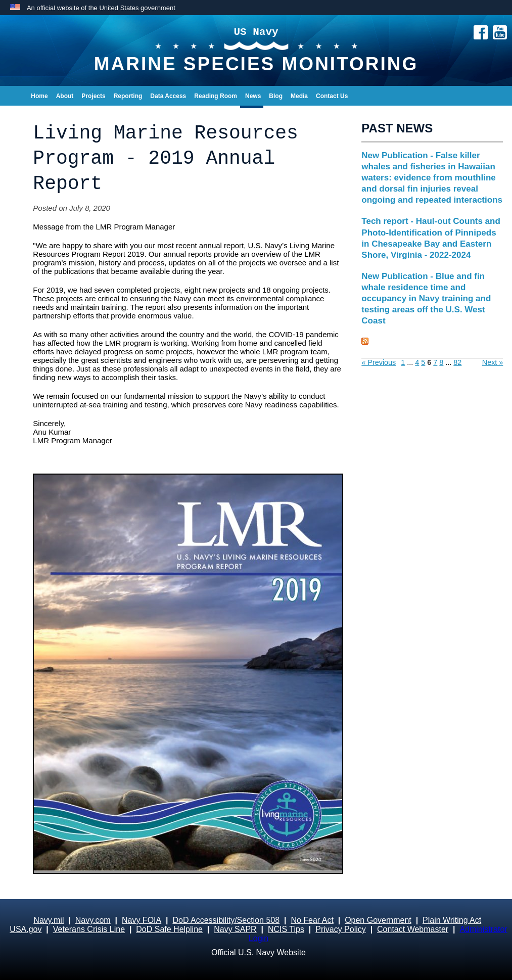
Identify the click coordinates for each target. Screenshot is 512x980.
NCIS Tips (286, 929)
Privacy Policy (341, 929)
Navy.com (93, 920)
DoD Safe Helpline (169, 929)
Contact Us (332, 96)
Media (299, 96)
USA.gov (26, 929)
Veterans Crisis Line (89, 929)
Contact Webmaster (413, 929)
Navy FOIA (142, 920)
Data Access (168, 96)
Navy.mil (49, 920)
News (253, 96)
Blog (276, 96)
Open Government (378, 920)
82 (457, 362)
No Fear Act (312, 920)
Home (39, 96)
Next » (493, 362)
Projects (93, 96)
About (65, 96)
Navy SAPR (235, 929)
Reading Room (216, 96)
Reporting (128, 96)
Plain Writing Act (452, 920)
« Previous (379, 362)
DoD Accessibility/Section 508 (226, 920)
